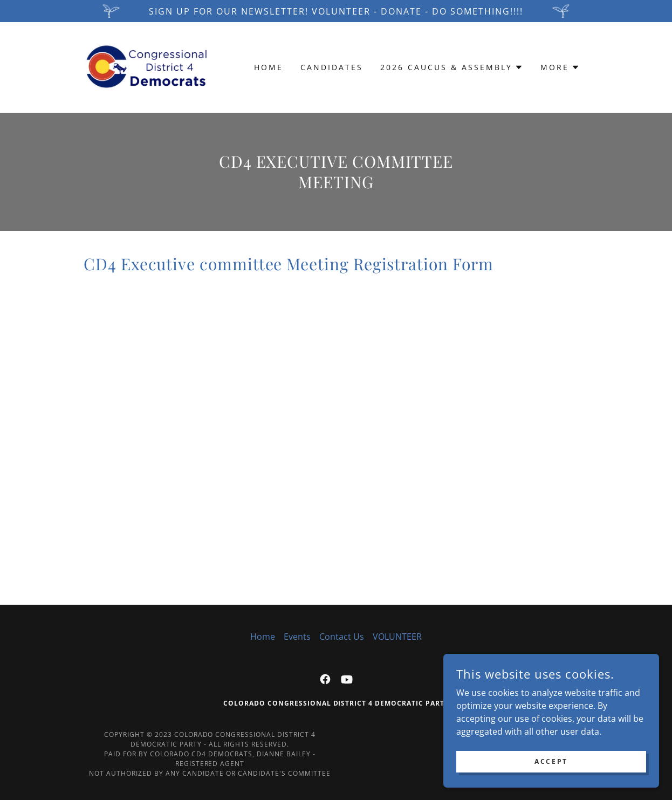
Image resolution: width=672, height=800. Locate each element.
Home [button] (263, 637)
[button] (452, 67)
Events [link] (297, 637)
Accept (551, 761)
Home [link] (269, 67)
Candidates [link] (332, 67)
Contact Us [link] (342, 637)
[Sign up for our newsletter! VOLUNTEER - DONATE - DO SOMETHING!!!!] (336, 11)
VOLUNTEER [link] (397, 637)
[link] (147, 66)
